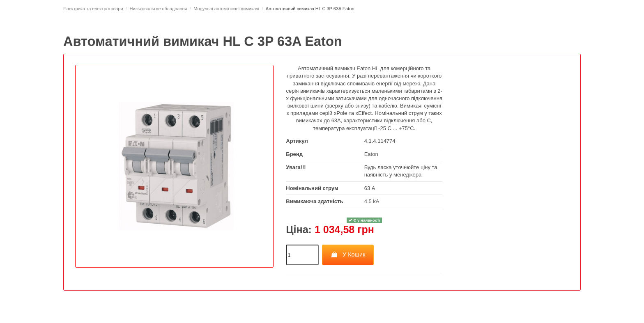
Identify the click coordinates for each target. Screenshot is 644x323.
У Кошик (348, 254)
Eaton (371, 154)
